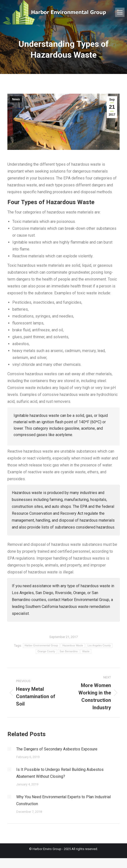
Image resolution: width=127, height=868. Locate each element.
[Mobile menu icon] (120, 12)
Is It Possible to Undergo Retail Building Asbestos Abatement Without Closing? (60, 773)
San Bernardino (69, 651)
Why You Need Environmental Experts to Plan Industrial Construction (63, 800)
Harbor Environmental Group (41, 646)
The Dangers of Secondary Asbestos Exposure (57, 749)
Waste (86, 651)
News (16, 99)
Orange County (46, 651)
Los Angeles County (99, 646)
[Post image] (9, 749)
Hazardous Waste (73, 646)
